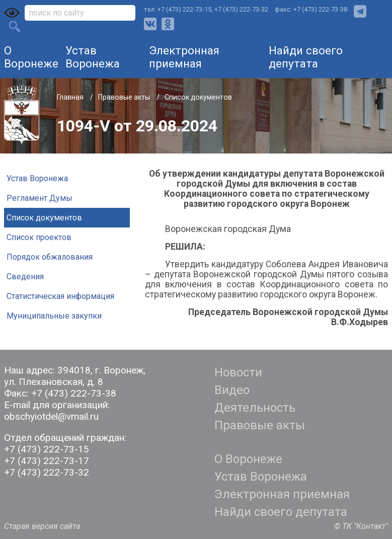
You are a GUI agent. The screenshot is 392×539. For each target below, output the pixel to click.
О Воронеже (31, 57)
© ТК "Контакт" (361, 526)
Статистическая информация (60, 296)
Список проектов (39, 237)
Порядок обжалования (50, 257)
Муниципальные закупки (54, 316)
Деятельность (255, 408)
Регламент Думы (40, 198)
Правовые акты (125, 97)
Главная (71, 97)
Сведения (25, 277)
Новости (238, 372)
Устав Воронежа (93, 57)
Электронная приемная (184, 57)
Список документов (198, 97)
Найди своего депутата (306, 57)
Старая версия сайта (42, 526)
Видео (232, 390)
